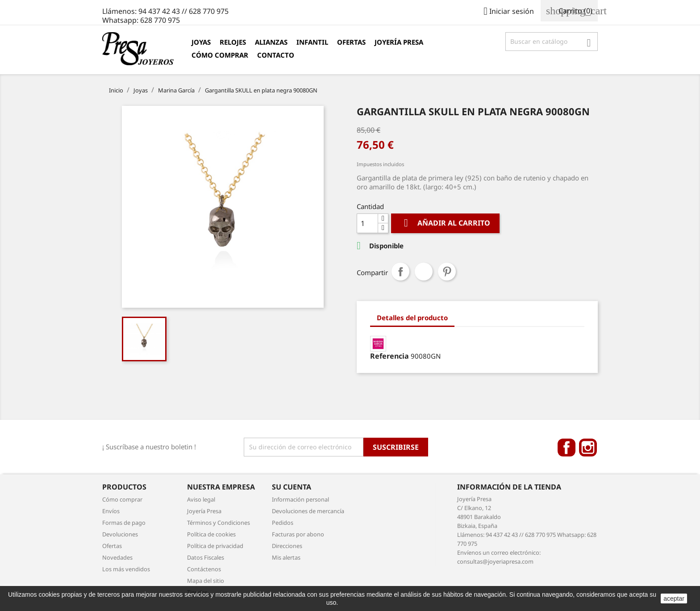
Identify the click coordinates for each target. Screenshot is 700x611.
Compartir (400, 272)
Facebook (567, 448)
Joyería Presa (399, 42)
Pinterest (447, 272)
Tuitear (424, 272)
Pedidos (283, 523)
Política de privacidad (215, 546)
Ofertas (351, 42)
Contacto (276, 55)
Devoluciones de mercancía (308, 511)
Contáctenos (204, 569)
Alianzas (271, 42)
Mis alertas (286, 557)
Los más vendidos (126, 569)
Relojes (233, 42)
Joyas (201, 42)
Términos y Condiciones (219, 523)
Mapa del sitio (206, 581)
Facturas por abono (298, 534)
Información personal (300, 499)
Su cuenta (292, 487)
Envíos (111, 511)
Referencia (390, 356)
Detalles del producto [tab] (412, 318)
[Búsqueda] (552, 42)
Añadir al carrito (445, 223)
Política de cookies (211, 534)
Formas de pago (124, 523)
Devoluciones (120, 534)
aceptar (674, 598)
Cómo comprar (220, 55)
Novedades (117, 557)
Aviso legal (201, 499)
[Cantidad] (367, 223)
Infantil (312, 42)
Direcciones (287, 546)
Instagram (588, 448)
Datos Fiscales (206, 557)
